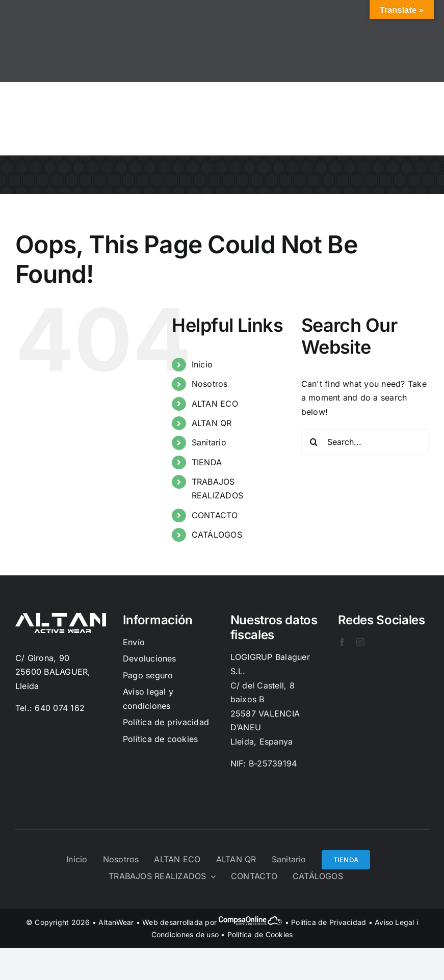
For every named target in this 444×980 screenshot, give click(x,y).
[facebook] (342, 642)
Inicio (202, 364)
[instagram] (360, 642)
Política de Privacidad (329, 922)
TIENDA (207, 462)
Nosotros (210, 384)
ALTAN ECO (215, 404)
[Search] (314, 442)
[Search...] (365, 442)
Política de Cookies (260, 934)
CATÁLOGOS (217, 535)
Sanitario (209, 442)
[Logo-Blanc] (61, 617)
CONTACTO (215, 515)
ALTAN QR (212, 423)
